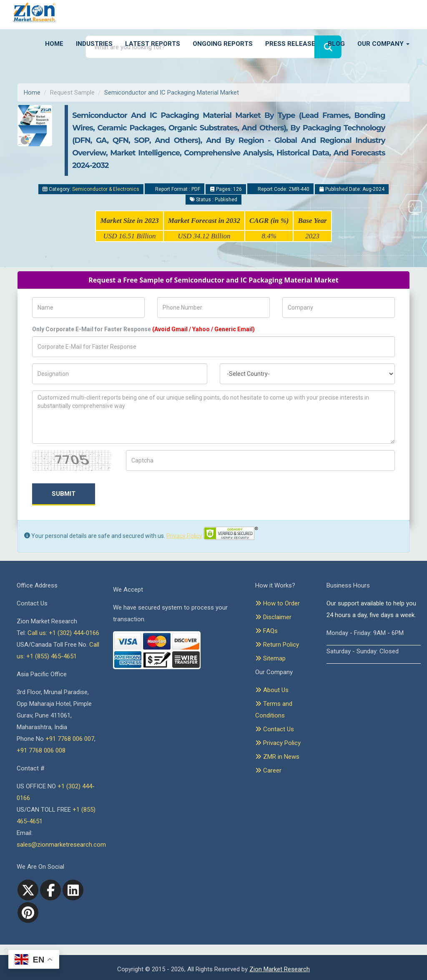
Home (54, 44)
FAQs (266, 631)
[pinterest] (28, 912)
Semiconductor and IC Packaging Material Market (172, 92)
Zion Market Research (280, 969)
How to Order (278, 603)
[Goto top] (4, 950)
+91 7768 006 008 (41, 750)
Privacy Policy (184, 535)
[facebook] (50, 890)
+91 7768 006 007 (70, 739)
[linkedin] (73, 890)
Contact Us (275, 729)
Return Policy (277, 645)
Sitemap (270, 658)
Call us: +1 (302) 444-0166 (63, 633)
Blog (336, 44)
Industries (94, 44)
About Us (272, 690)
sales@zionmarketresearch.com (61, 845)
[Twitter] (28, 890)
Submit (64, 494)
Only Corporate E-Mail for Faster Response (143, 329)
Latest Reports (153, 44)
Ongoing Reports (223, 44)
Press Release (290, 44)
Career (268, 770)
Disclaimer (273, 617)
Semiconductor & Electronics (106, 189)
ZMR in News (277, 757)
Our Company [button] (383, 44)
